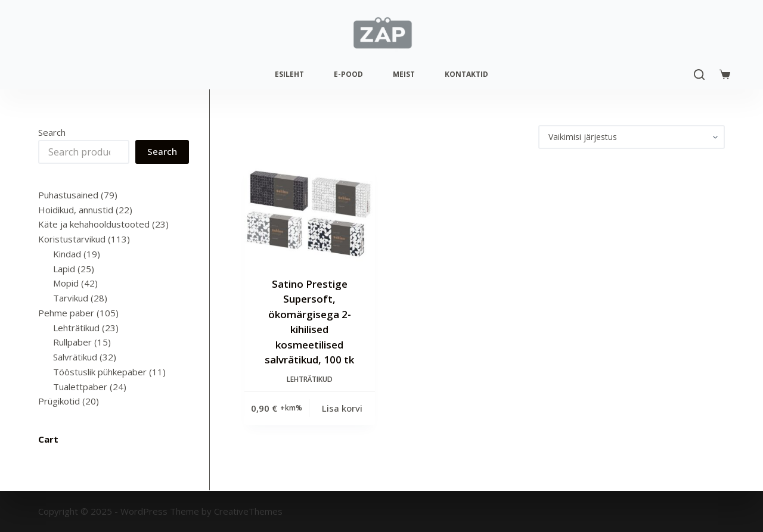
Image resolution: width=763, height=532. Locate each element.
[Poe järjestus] (632, 137)
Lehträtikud (310, 379)
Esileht (289, 74)
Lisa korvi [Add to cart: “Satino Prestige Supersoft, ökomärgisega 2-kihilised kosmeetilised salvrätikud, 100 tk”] (342, 408)
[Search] (699, 74)
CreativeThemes (248, 511)
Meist (404, 74)
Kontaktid (466, 74)
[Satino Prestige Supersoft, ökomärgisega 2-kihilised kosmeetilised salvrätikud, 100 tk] (310, 213)
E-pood (348, 74)
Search (52, 132)
